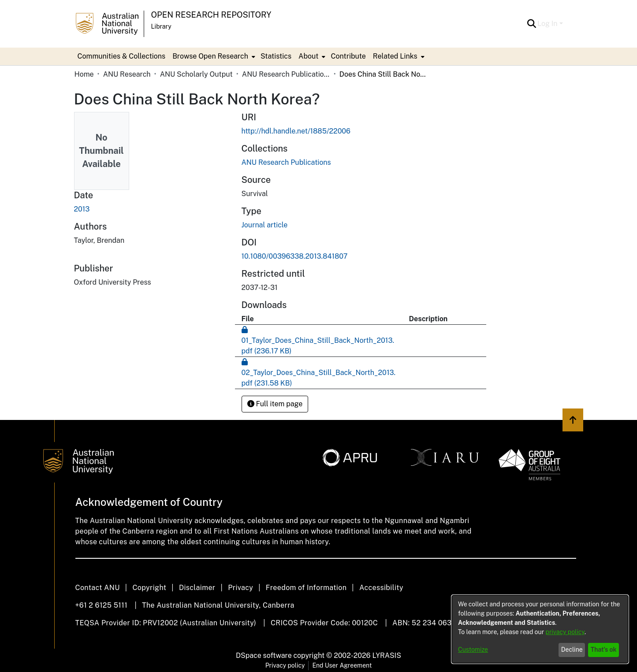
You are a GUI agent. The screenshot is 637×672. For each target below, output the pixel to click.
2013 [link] (82, 209)
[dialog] (540, 629)
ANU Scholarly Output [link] (196, 74)
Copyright (149, 588)
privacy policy (565, 632)
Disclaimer (197, 588)
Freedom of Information (306, 588)
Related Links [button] (395, 56)
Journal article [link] (265, 225)
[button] (531, 24)
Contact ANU (98, 588)
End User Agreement (342, 665)
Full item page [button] (275, 404)
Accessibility (381, 588)
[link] (286, 162)
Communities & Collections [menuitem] (122, 56)
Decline (572, 650)
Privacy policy (285, 665)
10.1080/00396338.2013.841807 (295, 256)
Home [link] (84, 74)
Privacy (240, 588)
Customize (473, 650)
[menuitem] (213, 56)
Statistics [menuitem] (276, 56)
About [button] (308, 56)
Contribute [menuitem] (348, 56)
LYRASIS (386, 655)
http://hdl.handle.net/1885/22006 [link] (296, 131)
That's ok (604, 650)
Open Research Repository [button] (211, 15)
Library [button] (161, 26)
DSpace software (264, 655)
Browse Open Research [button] (210, 56)
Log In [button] (548, 24)
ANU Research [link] (127, 74)
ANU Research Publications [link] (286, 74)
